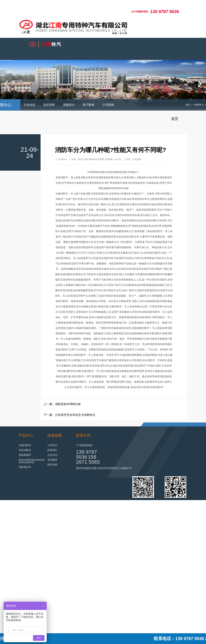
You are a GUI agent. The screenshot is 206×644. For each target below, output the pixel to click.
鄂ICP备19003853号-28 (174, 509)
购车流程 (52, 465)
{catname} (39, 460)
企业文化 (52, 455)
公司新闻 (108, 105)
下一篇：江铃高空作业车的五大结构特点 (69, 415)
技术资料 (49, 105)
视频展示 (69, 105)
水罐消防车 (25, 445)
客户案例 (88, 105)
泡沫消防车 (25, 450)
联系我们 (52, 450)
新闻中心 (199, 105)
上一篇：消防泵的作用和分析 (62, 404)
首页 (188, 105)
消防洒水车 (25, 467)
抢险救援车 (25, 455)
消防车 (141, 199)
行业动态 (30, 105)
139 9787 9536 (87, 454)
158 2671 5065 (88, 459)
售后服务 (52, 460)
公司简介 (52, 445)
